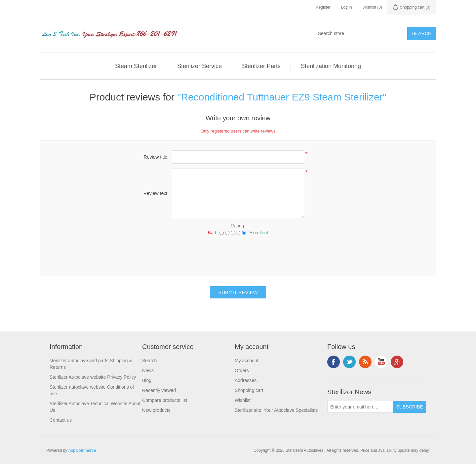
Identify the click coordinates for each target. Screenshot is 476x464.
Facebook (334, 362)
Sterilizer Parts (261, 66)
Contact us (61, 420)
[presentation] (238, 253)
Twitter (349, 362)
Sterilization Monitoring (331, 66)
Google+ (397, 362)
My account (247, 361)
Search (149, 361)
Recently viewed (159, 390)
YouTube (381, 362)
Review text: (156, 193)
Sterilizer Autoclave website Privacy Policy (93, 377)
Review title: (156, 157)
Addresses (246, 380)
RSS (365, 362)
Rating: (238, 226)
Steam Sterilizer (136, 66)
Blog (147, 380)
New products (156, 410)
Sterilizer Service (199, 66)
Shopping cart (249, 390)
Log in (347, 7)
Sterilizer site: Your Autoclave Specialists (276, 410)
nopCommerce (82, 450)
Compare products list (165, 400)
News (148, 370)
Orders (242, 370)
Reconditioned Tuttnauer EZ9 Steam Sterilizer (282, 97)
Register (323, 7)
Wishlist (243, 400)
